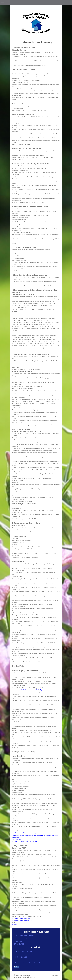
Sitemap (28, 975)
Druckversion (19, 975)
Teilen (17, 967)
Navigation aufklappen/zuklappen (36, 3)
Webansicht (55, 975)
